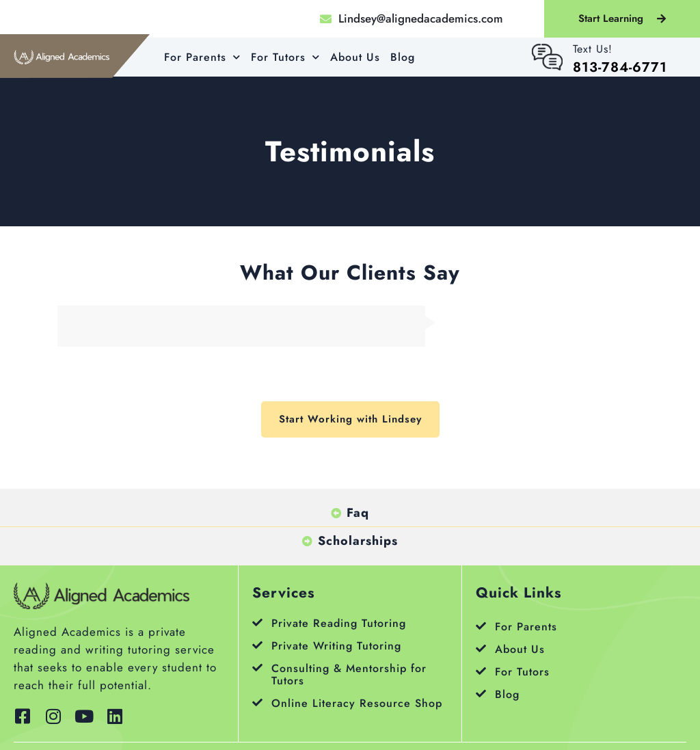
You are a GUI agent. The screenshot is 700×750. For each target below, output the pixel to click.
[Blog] (481, 694)
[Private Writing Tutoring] (257, 645)
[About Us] (481, 648)
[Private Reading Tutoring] (257, 622)
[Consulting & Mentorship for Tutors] (257, 668)
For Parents (202, 57)
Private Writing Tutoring (336, 646)
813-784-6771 (620, 67)
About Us (355, 57)
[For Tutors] (481, 671)
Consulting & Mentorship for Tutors (349, 674)
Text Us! (593, 49)
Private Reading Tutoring (339, 623)
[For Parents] (481, 626)
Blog (403, 57)
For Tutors (285, 57)
